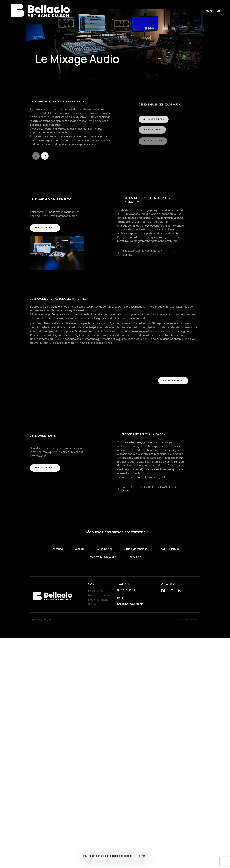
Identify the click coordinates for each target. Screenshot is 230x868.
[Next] (45, 148)
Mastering (57, 542)
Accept (141, 856)
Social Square (51, 299)
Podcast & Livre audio (102, 550)
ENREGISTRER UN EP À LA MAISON (141, 427)
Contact (93, 597)
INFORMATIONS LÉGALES (40, 613)
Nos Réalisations (98, 588)
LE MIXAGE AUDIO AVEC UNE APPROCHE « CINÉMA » (146, 245)
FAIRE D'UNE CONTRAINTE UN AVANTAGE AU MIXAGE (148, 481)
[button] (215, 11)
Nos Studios (96, 583)
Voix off (79, 542)
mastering (72, 328)
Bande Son (134, 550)
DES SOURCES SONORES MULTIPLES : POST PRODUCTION (148, 193)
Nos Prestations (98, 592)
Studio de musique (136, 542)
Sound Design (104, 542)
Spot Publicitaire (169, 542)
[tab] (151, 193)
